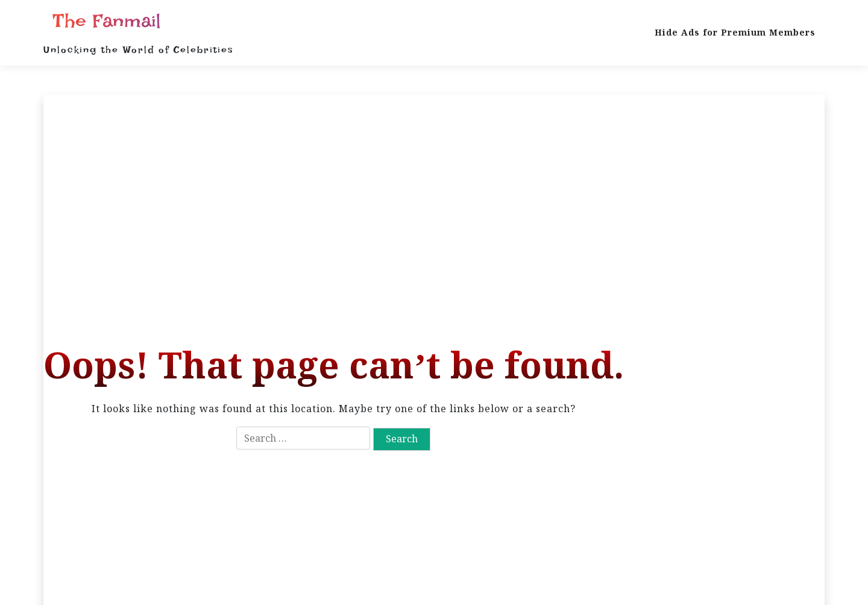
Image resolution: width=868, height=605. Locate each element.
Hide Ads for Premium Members (735, 32)
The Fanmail (107, 21)
